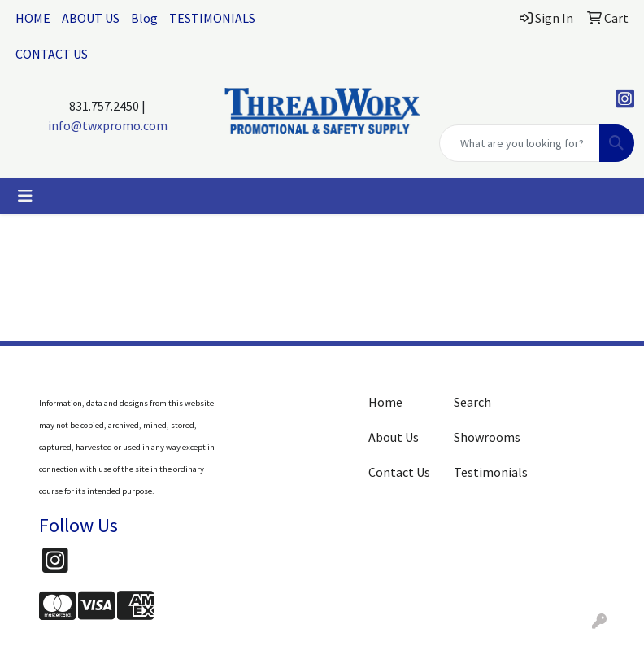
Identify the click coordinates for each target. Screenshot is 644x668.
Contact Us (399, 472)
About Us (394, 437)
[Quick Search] (520, 143)
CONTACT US (52, 54)
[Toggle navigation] (25, 196)
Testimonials (487, 472)
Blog (144, 18)
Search (472, 402)
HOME (33, 18)
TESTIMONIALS (212, 18)
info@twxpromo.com (108, 125)
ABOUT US (91, 18)
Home (385, 402)
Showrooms (487, 437)
